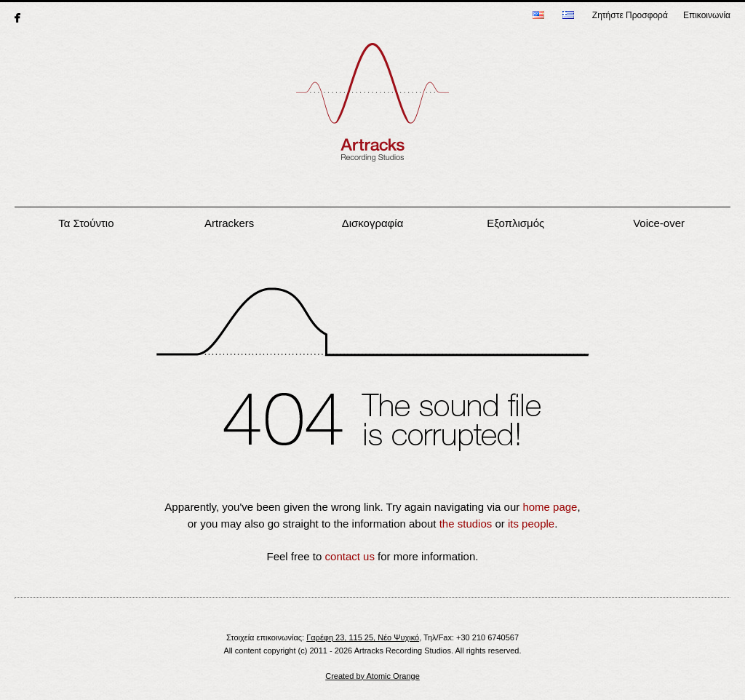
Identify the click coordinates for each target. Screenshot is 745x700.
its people (531, 524)
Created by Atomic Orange (372, 676)
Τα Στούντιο (86, 223)
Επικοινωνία (707, 15)
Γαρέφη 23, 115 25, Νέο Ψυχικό (363, 637)
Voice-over (659, 223)
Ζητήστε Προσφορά (630, 15)
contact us (350, 556)
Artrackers (229, 223)
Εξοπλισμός (515, 223)
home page (550, 507)
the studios (466, 524)
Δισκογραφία (373, 223)
